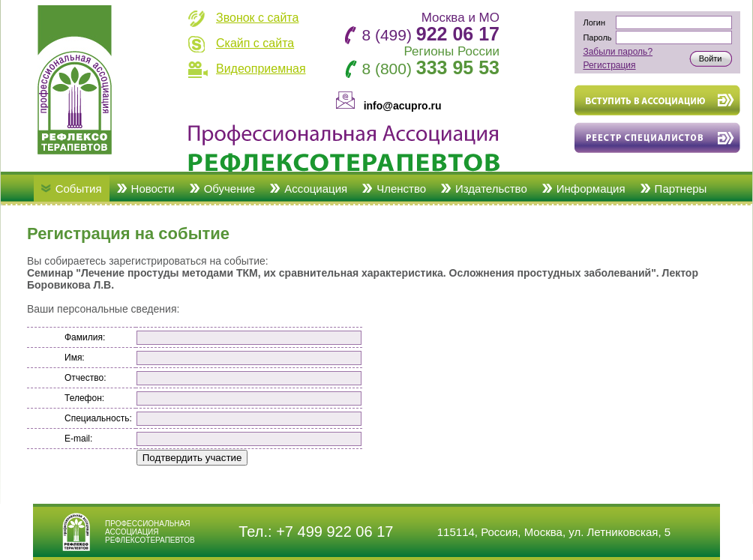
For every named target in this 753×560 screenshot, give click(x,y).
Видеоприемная (261, 69)
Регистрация (609, 65)
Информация (591, 189)
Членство (401, 189)
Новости (153, 189)
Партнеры (681, 189)
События (79, 189)
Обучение (230, 189)
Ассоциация (316, 189)
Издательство (491, 189)
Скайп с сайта (255, 43)
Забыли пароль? (618, 52)
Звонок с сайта (257, 18)
